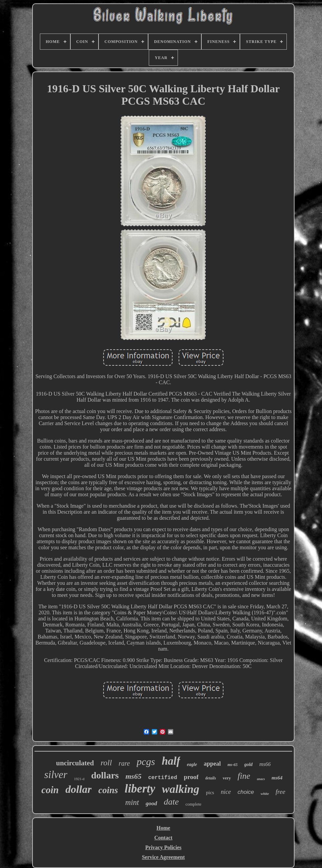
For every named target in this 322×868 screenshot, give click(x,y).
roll (106, 763)
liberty (140, 789)
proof (191, 777)
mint (132, 802)
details (211, 778)
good (151, 803)
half (171, 761)
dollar (78, 789)
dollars (105, 775)
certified (163, 778)
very (227, 778)
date (171, 802)
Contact (163, 838)
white (265, 794)
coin (50, 790)
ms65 (133, 776)
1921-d (79, 779)
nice (226, 792)
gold (248, 764)
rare (124, 763)
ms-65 (233, 765)
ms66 (265, 764)
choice (246, 792)
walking (180, 789)
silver (56, 775)
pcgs (146, 761)
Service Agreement (163, 857)
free (281, 792)
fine (244, 776)
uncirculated (75, 763)
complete (193, 804)
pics (210, 793)
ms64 (277, 778)
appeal (212, 764)
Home (163, 828)
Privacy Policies (164, 847)
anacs (261, 779)
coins (108, 790)
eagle (192, 764)
